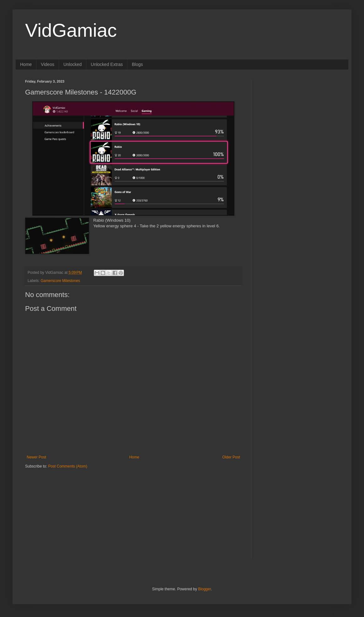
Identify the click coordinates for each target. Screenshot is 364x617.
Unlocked (72, 64)
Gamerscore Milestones (60, 281)
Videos (48, 64)
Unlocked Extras (107, 64)
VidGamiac (71, 30)
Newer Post (36, 457)
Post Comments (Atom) (68, 466)
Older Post (231, 457)
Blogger (204, 589)
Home (26, 64)
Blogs (137, 64)
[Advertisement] (64, 508)
